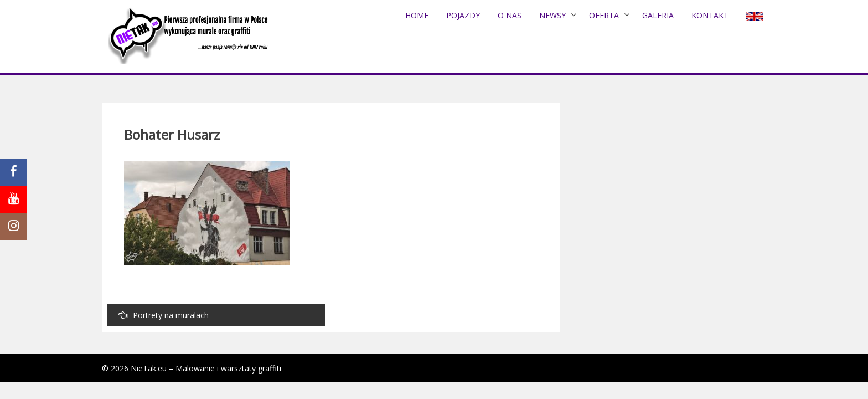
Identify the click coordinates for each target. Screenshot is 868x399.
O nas (510, 15)
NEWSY (552, 15)
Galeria (658, 15)
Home (417, 15)
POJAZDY (463, 15)
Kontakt (710, 15)
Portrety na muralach (164, 315)
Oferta (604, 15)
